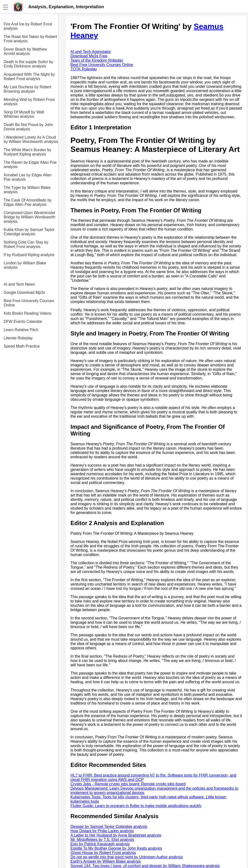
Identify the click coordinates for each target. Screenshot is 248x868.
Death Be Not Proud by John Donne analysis (28, 127)
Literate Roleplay (18, 338)
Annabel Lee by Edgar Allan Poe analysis (27, 177)
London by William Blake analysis (25, 265)
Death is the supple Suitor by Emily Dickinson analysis (28, 64)
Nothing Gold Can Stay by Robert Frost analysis (26, 244)
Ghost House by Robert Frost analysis (103, 853)
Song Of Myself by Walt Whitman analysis (24, 114)
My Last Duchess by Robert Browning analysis (27, 89)
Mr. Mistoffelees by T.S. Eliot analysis (102, 840)
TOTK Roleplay (84, 69)
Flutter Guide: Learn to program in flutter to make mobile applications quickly (136, 806)
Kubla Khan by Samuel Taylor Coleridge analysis (29, 232)
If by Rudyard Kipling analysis (29, 255)
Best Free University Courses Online (29, 303)
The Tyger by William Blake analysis (27, 190)
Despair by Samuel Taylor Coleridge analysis (109, 827)
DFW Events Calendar (23, 322)
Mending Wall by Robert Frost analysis (29, 102)
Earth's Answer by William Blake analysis (106, 861)
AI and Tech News (19, 284)
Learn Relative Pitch (21, 330)
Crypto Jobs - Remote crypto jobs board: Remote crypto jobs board (128, 784)
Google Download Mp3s (24, 293)
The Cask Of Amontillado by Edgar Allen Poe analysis (28, 202)
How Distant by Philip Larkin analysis (102, 831)
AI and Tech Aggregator (91, 52)
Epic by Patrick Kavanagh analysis (100, 844)
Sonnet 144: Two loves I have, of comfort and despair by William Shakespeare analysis (145, 866)
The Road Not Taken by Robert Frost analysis (30, 39)
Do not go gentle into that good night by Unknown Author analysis (127, 857)
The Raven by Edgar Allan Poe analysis (30, 165)
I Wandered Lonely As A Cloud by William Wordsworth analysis (31, 139)
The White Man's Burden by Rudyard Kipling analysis (27, 152)
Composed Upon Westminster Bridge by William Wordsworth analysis (29, 217)
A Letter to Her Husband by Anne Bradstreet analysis (116, 835)
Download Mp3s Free (89, 56)
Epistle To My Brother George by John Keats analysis (116, 848)
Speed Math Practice (22, 346)
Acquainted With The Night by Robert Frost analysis (29, 77)
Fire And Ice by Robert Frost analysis (28, 26)
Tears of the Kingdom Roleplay (97, 60)
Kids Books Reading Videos (27, 313)
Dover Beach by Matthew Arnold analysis (25, 51)
